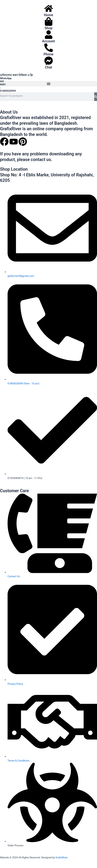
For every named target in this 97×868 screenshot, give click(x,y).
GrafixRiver (62, 858)
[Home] (49, 8)
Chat (49, 67)
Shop (49, 28)
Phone (48, 54)
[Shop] (49, 22)
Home (49, 15)
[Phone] (49, 48)
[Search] (96, 97)
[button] (48, 84)
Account (48, 41)
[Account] (49, 35)
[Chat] (49, 61)
